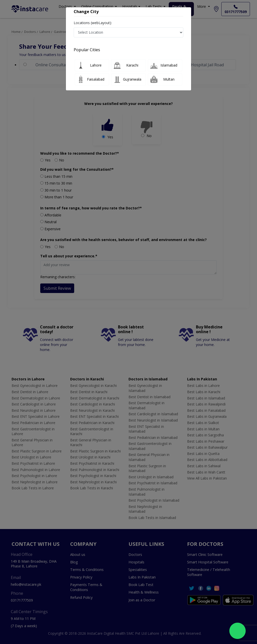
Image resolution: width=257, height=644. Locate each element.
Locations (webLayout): (93, 23)
